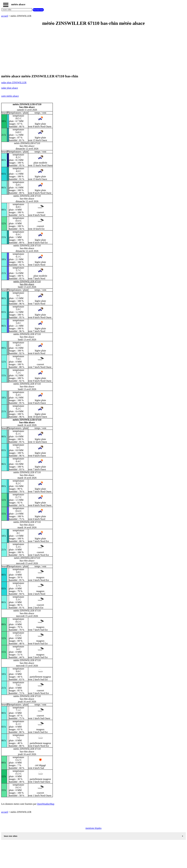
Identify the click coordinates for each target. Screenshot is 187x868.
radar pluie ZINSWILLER (14, 83)
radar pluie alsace (10, 88)
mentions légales (93, 828)
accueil (5, 16)
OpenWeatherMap (46, 804)
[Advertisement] (91, 50)
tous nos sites (11, 836)
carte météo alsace (10, 96)
